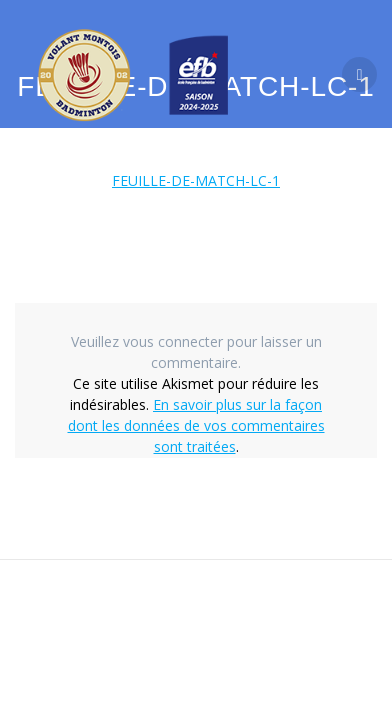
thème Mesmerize (212, 651)
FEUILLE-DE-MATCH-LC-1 (196, 180)
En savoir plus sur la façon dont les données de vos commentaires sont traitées (196, 425)
